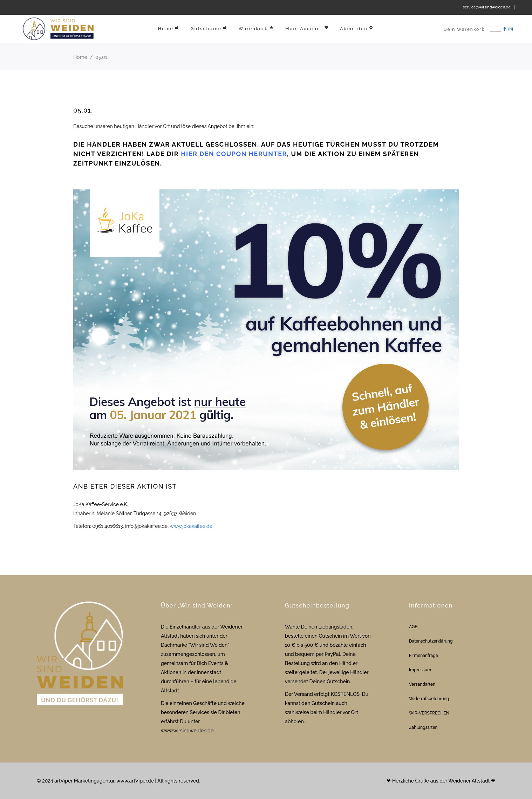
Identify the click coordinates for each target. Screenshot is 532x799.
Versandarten (422, 684)
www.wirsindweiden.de (187, 731)
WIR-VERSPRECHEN (429, 713)
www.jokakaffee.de (191, 526)
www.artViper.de (135, 781)
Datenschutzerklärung (431, 641)
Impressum (420, 670)
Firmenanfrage (424, 656)
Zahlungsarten (423, 727)
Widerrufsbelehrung (429, 699)
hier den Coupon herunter (234, 154)
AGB (413, 627)
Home (80, 57)
